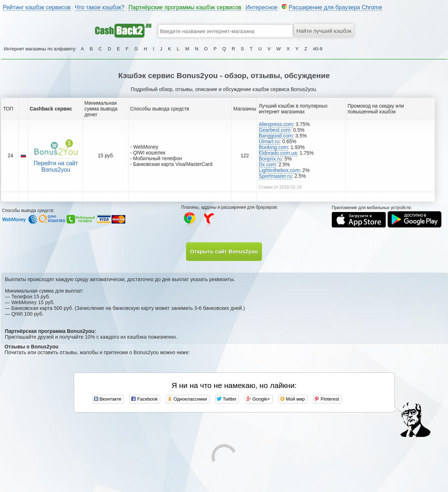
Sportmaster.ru (275, 176)
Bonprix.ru (270, 159)
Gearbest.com (275, 130)
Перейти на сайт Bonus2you (56, 166)
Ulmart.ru (269, 141)
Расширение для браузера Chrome (335, 7)
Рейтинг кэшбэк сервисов (37, 7)
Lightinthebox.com (279, 170)
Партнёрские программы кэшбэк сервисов (185, 7)
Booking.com (273, 147)
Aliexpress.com (276, 124)
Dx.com (267, 164)
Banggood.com (276, 136)
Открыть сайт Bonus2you (224, 251)
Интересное (261, 7)
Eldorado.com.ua (278, 153)
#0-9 (318, 49)
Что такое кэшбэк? (100, 7)
